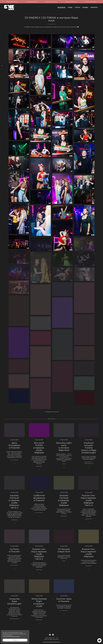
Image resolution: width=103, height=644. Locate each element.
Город (70, 7)
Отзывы (85, 7)
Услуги (77, 7)
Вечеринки (61, 7)
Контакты (94, 7)
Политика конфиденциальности (11, 636)
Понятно (15, 640)
